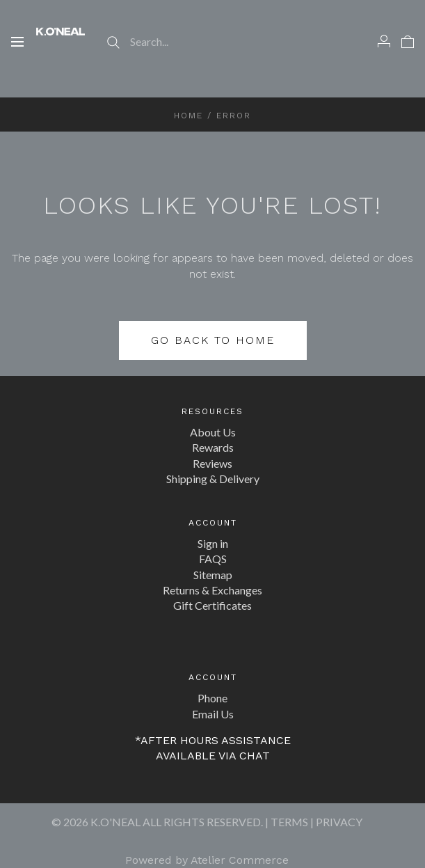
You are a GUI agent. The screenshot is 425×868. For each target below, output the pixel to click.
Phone (212, 698)
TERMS (289, 822)
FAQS (213, 559)
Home (189, 116)
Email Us (213, 714)
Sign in (213, 543)
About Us (213, 432)
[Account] (384, 41)
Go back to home (213, 340)
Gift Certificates (212, 605)
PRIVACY (339, 822)
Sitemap (213, 575)
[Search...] (213, 42)
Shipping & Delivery (213, 479)
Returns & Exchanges (212, 590)
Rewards (213, 447)
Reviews (212, 463)
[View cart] (408, 41)
